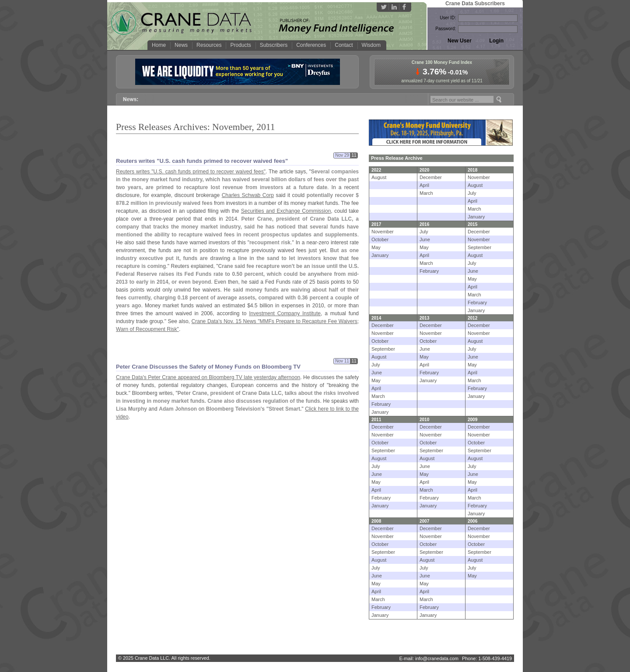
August (379, 177)
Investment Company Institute (285, 313)
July (472, 193)
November (479, 177)
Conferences (311, 45)
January (476, 217)
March (426, 193)
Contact (344, 45)
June (425, 239)
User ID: (448, 18)
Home (159, 45)
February (429, 271)
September (479, 247)
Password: (446, 29)
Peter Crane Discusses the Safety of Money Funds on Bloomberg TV (208, 367)
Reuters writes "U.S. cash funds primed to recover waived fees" (202, 161)
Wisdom (371, 45)
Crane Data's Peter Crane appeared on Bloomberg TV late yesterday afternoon (208, 377)
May (376, 247)
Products (240, 45)
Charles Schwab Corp (248, 195)
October (380, 239)
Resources (209, 45)
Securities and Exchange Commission (286, 211)
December (431, 177)
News (181, 45)
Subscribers (274, 45)
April (424, 185)
